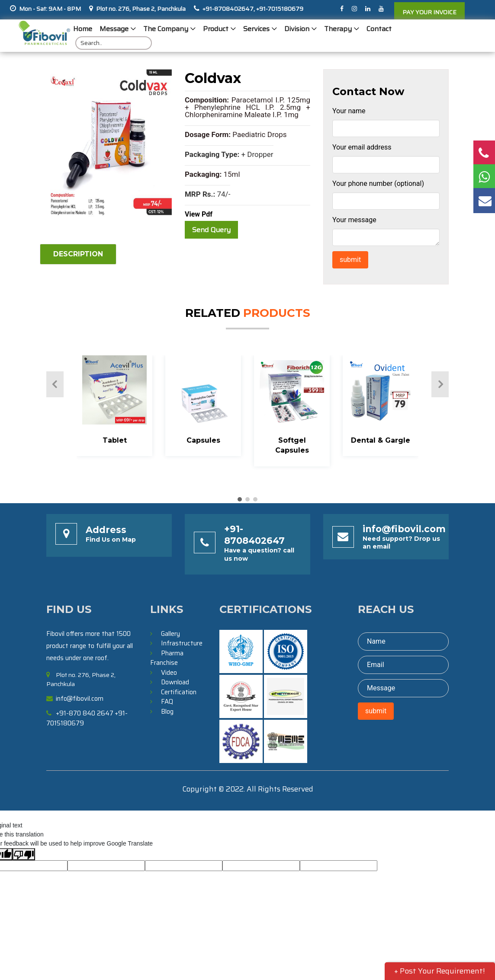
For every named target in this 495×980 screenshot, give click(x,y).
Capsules (203, 440)
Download (175, 682)
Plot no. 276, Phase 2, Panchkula (141, 9)
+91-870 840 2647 (85, 713)
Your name (349, 111)
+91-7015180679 (279, 9)
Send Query (211, 230)
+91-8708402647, (229, 9)
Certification (179, 692)
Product (216, 29)
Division (297, 29)
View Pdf (199, 214)
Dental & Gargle (381, 440)
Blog (167, 712)
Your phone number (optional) (378, 184)
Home (83, 29)
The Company (166, 29)
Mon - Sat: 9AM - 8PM (50, 9)
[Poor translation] (24, 854)
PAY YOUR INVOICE (429, 12)
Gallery (170, 634)
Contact (379, 29)
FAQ (167, 702)
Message (114, 29)
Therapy (338, 29)
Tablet (115, 440)
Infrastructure (182, 643)
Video (169, 673)
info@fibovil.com (404, 529)
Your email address (362, 147)
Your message (354, 220)
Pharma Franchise (167, 658)
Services (256, 29)
